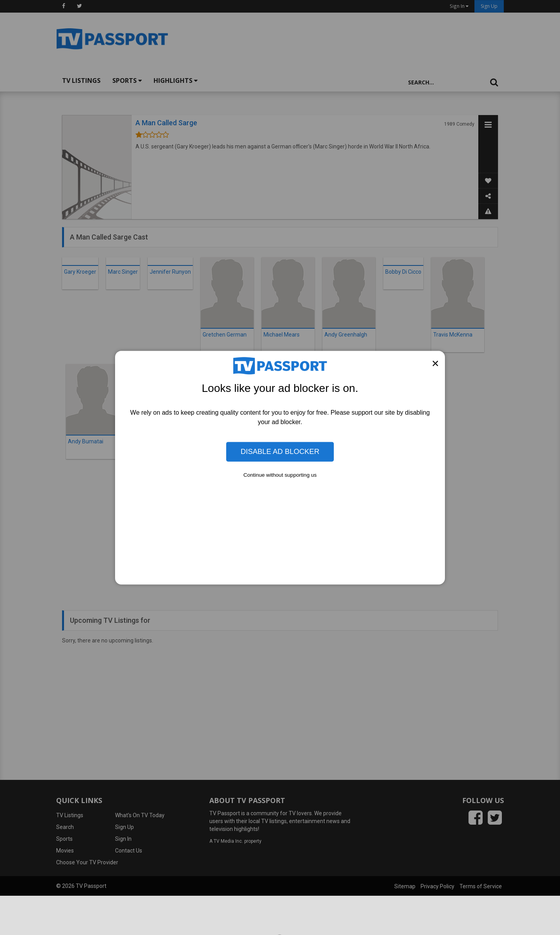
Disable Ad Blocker (280, 451)
